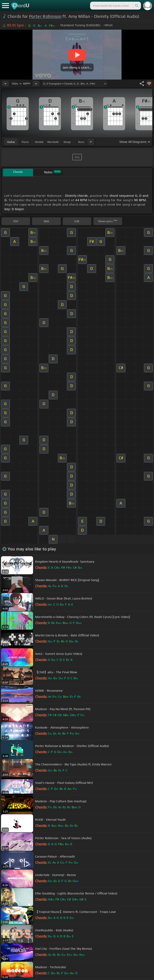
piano (25, 142)
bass (81, 142)
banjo (67, 142)
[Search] (137, 6)
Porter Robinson (45, 16)
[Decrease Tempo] (5, 84)
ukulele (39, 142)
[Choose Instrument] (91, 142)
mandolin (53, 142)
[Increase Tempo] (36, 84)
